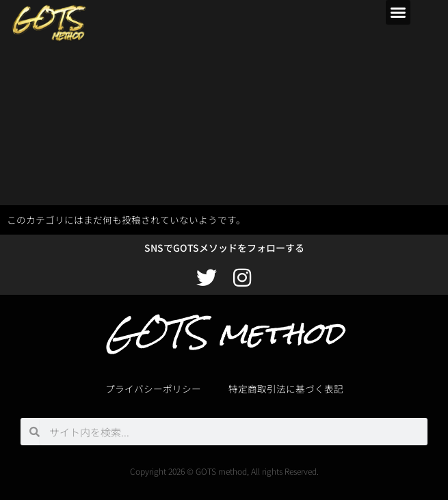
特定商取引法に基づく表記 (286, 389)
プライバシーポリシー (153, 389)
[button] (398, 12)
